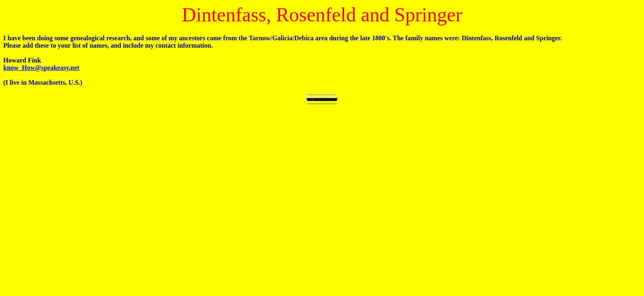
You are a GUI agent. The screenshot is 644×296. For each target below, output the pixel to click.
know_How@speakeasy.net (41, 68)
